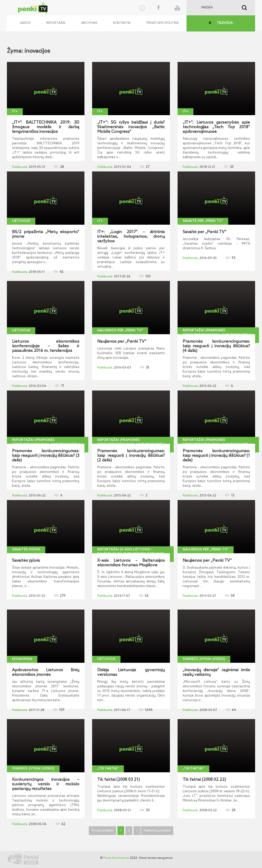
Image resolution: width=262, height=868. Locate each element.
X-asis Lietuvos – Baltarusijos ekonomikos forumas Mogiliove (131, 563)
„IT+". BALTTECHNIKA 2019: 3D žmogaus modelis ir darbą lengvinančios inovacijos (46, 127)
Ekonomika (22, 659)
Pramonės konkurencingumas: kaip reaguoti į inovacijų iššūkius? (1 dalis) (216, 456)
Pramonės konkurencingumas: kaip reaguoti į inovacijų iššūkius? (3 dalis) (46, 456)
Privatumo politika (162, 23)
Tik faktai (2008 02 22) (204, 780)
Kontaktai (122, 23)
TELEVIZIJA (225, 23)
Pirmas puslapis (102, 831)
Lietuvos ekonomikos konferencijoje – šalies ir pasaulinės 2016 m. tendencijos (46, 346)
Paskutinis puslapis (157, 831)
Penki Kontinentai (116, 858)
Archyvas (89, 23)
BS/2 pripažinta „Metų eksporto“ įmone (46, 234)
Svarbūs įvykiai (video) (204, 659)
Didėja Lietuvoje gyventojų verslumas (131, 672)
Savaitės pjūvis (26, 550)
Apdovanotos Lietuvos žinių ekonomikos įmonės (46, 672)
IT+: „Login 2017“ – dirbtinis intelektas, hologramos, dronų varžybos (131, 237)
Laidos (25, 23)
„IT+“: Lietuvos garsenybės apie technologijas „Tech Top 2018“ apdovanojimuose (216, 127)
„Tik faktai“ (108, 769)
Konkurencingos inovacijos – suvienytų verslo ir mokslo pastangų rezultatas (46, 784)
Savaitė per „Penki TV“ (203, 221)
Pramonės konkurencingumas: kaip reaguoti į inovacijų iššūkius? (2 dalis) (131, 456)
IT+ (15, 112)
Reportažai (56, 23)
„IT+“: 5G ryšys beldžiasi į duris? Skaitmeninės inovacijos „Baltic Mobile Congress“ (131, 127)
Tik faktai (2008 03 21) (118, 780)
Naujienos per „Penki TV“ (120, 331)
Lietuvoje (21, 221)
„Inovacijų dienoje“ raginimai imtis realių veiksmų (216, 672)
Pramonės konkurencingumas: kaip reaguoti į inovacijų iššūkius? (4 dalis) (216, 346)
